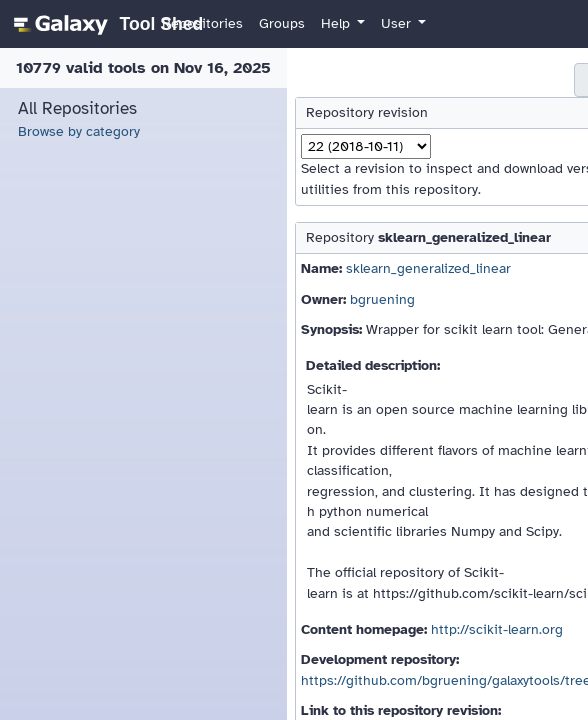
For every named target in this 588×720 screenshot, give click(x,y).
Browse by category (79, 131)
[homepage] (105, 24)
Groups (282, 23)
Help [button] (337, 23)
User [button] (398, 23)
